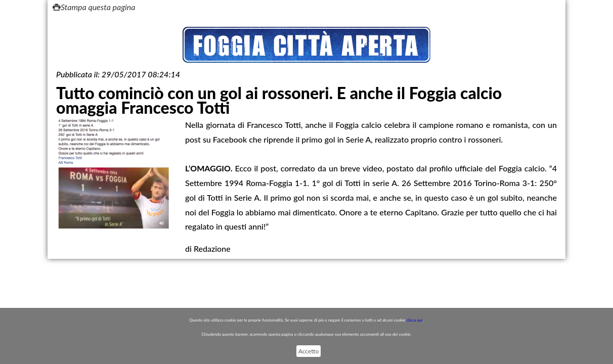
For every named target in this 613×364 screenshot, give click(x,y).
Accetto (309, 351)
